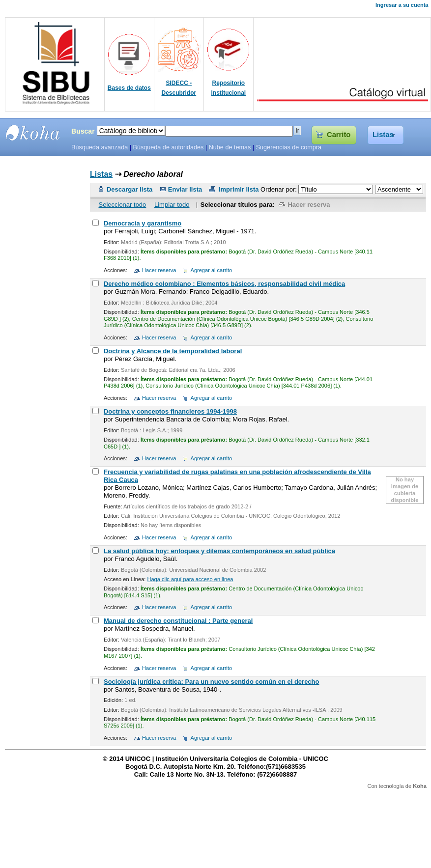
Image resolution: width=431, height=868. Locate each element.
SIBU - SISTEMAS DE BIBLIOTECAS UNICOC (33, 133)
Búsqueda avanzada (100, 147)
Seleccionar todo (122, 205)
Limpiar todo (172, 205)
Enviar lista (185, 189)
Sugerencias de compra (289, 147)
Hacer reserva (309, 205)
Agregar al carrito (212, 270)
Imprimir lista (239, 189)
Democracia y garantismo (143, 223)
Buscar (83, 131)
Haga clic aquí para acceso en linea (190, 579)
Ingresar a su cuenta (402, 5)
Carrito (339, 135)
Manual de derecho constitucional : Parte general (178, 621)
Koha (420, 786)
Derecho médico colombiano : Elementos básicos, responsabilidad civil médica (224, 284)
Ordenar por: (279, 189)
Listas (383, 135)
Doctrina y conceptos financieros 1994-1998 (170, 411)
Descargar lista (129, 189)
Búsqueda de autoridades (168, 147)
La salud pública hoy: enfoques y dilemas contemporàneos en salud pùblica (219, 551)
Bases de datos (129, 88)
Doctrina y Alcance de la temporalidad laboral (173, 351)
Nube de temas (230, 147)
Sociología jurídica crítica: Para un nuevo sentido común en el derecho (212, 682)
